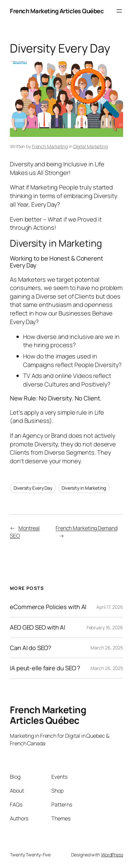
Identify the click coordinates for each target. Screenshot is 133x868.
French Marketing (50, 146)
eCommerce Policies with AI (48, 607)
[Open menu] (119, 11)
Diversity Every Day (33, 488)
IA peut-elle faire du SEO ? (45, 668)
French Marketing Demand (87, 528)
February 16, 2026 (105, 627)
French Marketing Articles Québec (57, 11)
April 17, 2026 (110, 607)
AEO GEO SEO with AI (38, 627)
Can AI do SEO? (31, 648)
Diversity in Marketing (84, 488)
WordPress (112, 855)
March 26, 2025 (107, 648)
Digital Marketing (91, 146)
